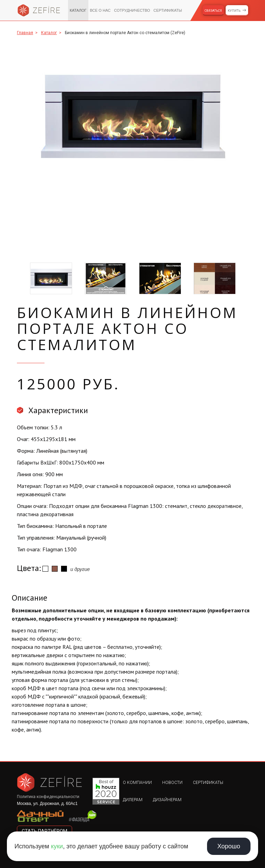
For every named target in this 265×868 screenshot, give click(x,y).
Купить (234, 11)
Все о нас (100, 10)
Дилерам (133, 800)
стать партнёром (45, 831)
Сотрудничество (132, 10)
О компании (137, 783)
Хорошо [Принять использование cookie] (229, 846)
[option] (132, 116)
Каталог (78, 10)
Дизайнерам (167, 800)
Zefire (39, 10)
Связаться (213, 11)
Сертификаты (168, 10)
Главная (25, 33)
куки (57, 846)
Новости (172, 783)
